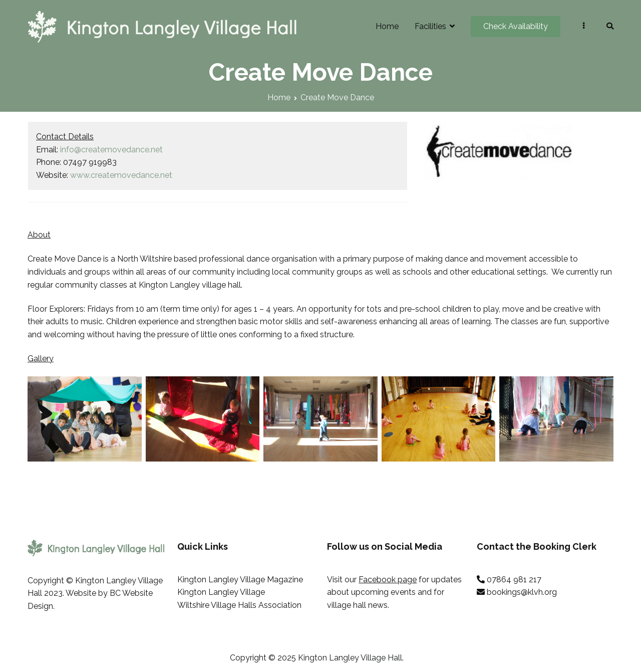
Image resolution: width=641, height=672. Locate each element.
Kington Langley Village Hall (350, 658)
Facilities (430, 26)
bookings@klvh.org (522, 592)
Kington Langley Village (221, 592)
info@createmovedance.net (111, 150)
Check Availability (516, 26)
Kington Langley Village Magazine (240, 580)
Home (387, 26)
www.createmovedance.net (121, 175)
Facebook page (388, 580)
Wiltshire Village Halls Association (239, 605)
